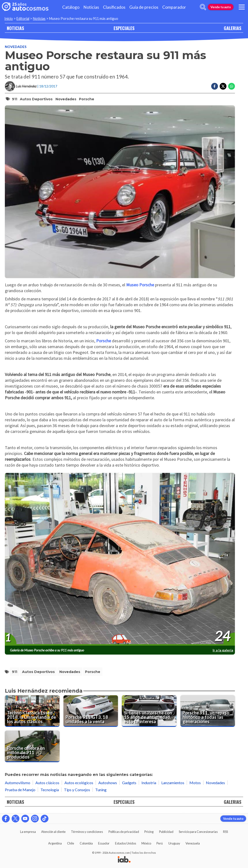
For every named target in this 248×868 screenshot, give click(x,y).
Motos (195, 783)
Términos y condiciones (87, 832)
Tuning (101, 790)
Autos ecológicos (79, 783)
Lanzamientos (173, 783)
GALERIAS (232, 28)
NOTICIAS (15, 28)
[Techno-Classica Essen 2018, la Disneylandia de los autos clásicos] (32, 711)
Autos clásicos (47, 783)
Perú (160, 843)
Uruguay (174, 843)
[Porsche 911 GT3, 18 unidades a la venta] (91, 711)
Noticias (91, 7)
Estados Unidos (126, 843)
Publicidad (166, 832)
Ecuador (104, 843)
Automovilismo (18, 783)
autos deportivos (36, 99)
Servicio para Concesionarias (198, 832)
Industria (149, 783)
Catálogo (71, 7)
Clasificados (114, 7)
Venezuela (193, 843)
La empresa (28, 832)
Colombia (86, 843)
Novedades (16, 47)
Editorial (23, 19)
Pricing (149, 832)
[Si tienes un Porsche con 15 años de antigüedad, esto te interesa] (149, 711)
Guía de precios (144, 7)
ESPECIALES (124, 28)
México (146, 843)
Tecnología (50, 790)
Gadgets (129, 783)
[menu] (242, 7)
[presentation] (120, 559)
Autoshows (108, 783)
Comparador (174, 7)
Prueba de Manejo (20, 790)
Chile (71, 843)
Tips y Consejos (77, 790)
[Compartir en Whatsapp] (232, 86)
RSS (225, 832)
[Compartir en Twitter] (223, 86)
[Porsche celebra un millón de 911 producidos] (32, 746)
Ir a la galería (223, 650)
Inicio (9, 19)
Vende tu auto (221, 7)
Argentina (55, 843)
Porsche (87, 99)
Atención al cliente (53, 832)
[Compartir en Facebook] (215, 86)
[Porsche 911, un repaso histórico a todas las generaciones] (208, 711)
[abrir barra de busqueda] (203, 7)
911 (15, 99)
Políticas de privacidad (124, 832)
